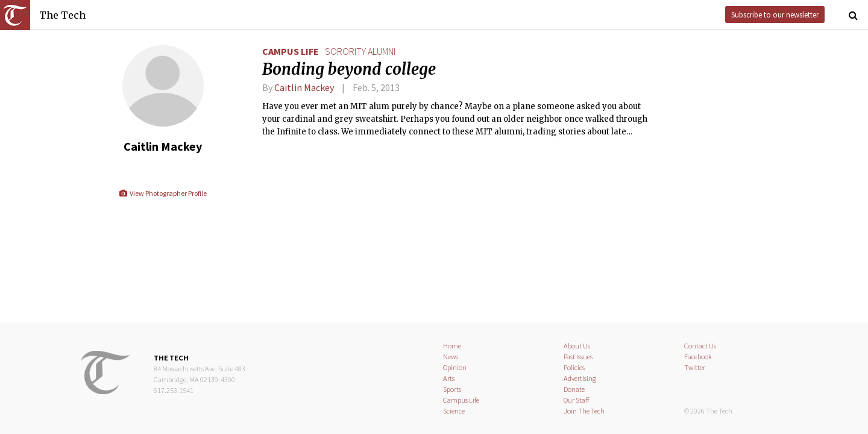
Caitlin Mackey (304, 87)
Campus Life (291, 51)
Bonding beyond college (349, 69)
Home (452, 346)
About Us (577, 346)
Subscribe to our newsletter (775, 14)
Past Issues (578, 357)
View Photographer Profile (162, 193)
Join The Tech (584, 411)
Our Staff (577, 400)
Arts (449, 378)
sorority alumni (360, 51)
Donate (574, 389)
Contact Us (700, 346)
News (451, 357)
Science (454, 411)
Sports (452, 389)
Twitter (695, 367)
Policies (574, 367)
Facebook (698, 357)
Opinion (455, 367)
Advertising (580, 378)
